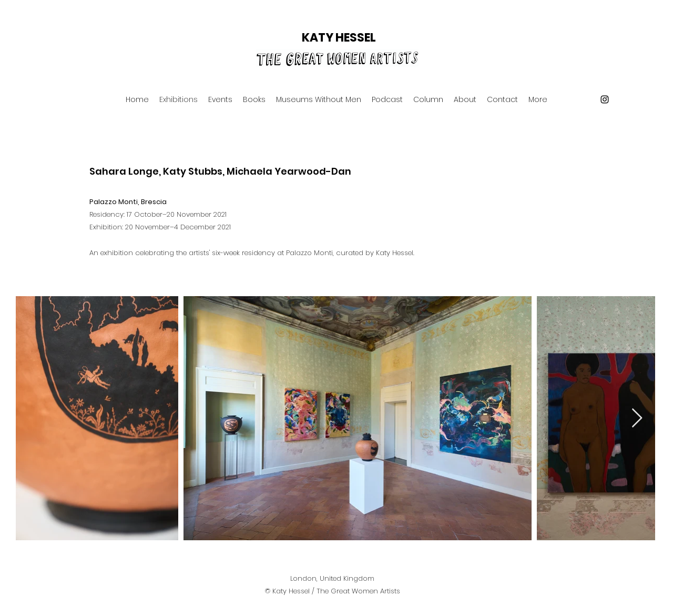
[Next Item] (637, 418)
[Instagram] (605, 99)
